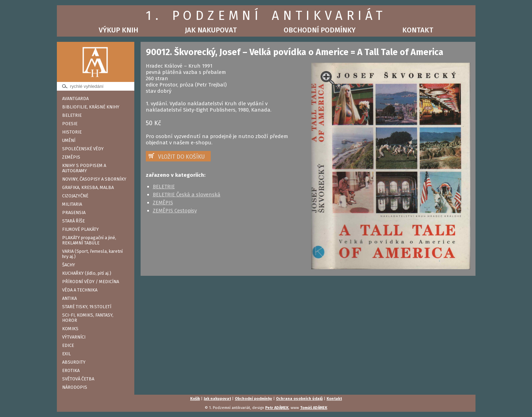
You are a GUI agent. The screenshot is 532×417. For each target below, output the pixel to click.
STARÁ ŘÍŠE (73, 221)
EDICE (68, 345)
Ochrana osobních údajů (299, 399)
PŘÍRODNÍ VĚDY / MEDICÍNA (91, 282)
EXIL (66, 354)
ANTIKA (69, 298)
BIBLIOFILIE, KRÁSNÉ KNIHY (91, 107)
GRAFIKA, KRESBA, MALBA (88, 187)
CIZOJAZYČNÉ (75, 196)
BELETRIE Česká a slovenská (187, 195)
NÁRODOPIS (75, 387)
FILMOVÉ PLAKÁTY (80, 229)
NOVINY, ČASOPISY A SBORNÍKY (94, 179)
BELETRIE (72, 115)
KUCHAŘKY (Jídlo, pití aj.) (87, 273)
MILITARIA (72, 204)
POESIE (70, 124)
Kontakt (418, 30)
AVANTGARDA (75, 98)
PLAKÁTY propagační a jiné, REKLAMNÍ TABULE (89, 240)
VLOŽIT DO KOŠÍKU (181, 157)
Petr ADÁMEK (277, 408)
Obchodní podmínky (320, 30)
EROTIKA (71, 370)
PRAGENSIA (74, 213)
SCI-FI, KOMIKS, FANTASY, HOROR (88, 318)
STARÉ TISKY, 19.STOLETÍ (87, 307)
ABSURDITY (74, 362)
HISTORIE (72, 132)
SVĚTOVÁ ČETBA (78, 379)
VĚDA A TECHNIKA (80, 290)
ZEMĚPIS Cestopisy (175, 211)
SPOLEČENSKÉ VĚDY (83, 149)
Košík (195, 399)
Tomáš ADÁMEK (314, 408)
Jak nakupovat (211, 30)
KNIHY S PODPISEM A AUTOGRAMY (84, 168)
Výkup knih (118, 30)
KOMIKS (70, 329)
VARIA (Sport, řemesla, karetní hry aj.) (92, 254)
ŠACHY (69, 265)
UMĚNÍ (69, 140)
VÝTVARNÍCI (74, 337)
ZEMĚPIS (71, 157)
